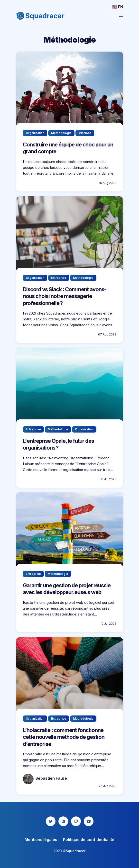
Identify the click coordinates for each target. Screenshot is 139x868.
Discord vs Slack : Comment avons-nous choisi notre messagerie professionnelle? (65, 296)
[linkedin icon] (63, 821)
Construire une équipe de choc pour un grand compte (68, 148)
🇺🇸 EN (118, 7)
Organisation (35, 133)
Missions (85, 133)
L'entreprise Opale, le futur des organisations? (58, 444)
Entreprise (59, 277)
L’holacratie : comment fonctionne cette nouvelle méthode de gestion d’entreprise (64, 737)
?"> (70, 235)
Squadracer (76, 851)
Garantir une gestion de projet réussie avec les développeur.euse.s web (67, 589)
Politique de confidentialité (89, 840)
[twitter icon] (51, 821)
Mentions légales (41, 840)
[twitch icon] (76, 821)
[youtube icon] (89, 821)
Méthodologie (61, 133)
